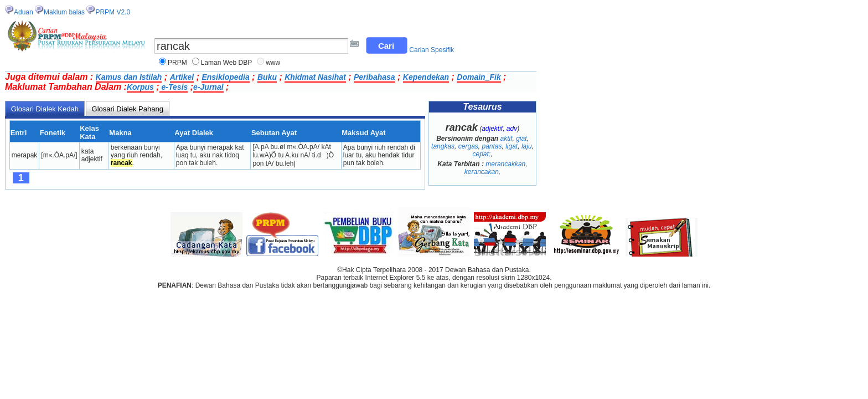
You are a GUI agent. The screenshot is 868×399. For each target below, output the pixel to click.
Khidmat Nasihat (315, 77)
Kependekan (426, 77)
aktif (506, 139)
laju (527, 146)
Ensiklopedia (225, 77)
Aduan (24, 12)
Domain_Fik (479, 77)
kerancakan (482, 172)
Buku (267, 77)
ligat (512, 146)
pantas (492, 146)
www (273, 63)
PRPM (177, 63)
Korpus (140, 87)
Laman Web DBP (227, 63)
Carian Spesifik (432, 50)
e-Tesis (174, 87)
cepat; (481, 154)
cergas (468, 146)
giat (521, 139)
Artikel (182, 77)
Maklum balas (64, 12)
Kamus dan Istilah (129, 77)
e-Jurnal (208, 87)
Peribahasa (374, 77)
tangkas (443, 146)
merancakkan (505, 164)
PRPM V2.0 (113, 12)
